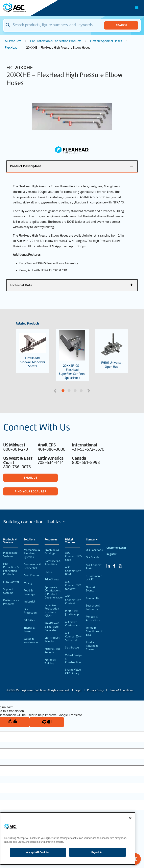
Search (121, 25)
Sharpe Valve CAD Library (73, 671)
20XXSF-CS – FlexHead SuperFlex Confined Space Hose (72, 355)
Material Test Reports (52, 651)
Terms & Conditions (121, 690)
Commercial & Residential (32, 566)
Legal (78, 690)
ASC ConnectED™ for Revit (73, 585)
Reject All (98, 852)
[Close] (130, 818)
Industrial (29, 602)
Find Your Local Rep (31, 491)
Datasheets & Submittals (53, 563)
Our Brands (93, 557)
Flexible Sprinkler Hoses (106, 41)
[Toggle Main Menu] (137, 7)
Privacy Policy (95, 690)
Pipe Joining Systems (10, 555)
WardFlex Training (50, 662)
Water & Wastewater (31, 641)
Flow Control (11, 582)
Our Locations (94, 550)
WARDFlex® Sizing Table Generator (52, 627)
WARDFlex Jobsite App (72, 613)
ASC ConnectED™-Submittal (74, 637)
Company (92, 540)
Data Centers (32, 575)
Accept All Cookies (38, 852)
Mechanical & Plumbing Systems (32, 553)
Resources (51, 540)
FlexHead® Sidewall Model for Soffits (33, 351)
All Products (13, 41)
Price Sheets (52, 580)
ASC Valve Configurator (73, 624)
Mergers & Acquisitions (93, 618)
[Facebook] (114, 566)
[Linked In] (108, 566)
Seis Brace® (72, 648)
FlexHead (11, 48)
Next (89, 390)
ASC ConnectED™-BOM (74, 571)
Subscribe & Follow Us (93, 607)
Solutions (30, 540)
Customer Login (116, 548)
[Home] (26, 8)
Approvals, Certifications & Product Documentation (54, 592)
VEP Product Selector (52, 640)
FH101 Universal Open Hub (112, 351)
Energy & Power (29, 630)
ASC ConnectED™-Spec (74, 556)
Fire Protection (30, 611)
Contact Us (93, 598)
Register (111, 554)
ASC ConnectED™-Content (74, 600)
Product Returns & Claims (92, 646)
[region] (68, 838)
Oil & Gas (29, 620)
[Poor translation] (47, 722)
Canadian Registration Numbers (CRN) (52, 611)
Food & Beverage (29, 592)
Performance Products (11, 602)
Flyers (48, 572)
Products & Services (10, 541)
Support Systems (8, 591)
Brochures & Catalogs (52, 552)
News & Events (91, 589)
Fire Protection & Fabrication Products (56, 41)
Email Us (31, 478)
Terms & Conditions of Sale (94, 631)
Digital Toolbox (70, 541)
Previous (55, 390)
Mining (28, 583)
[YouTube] (120, 566)
